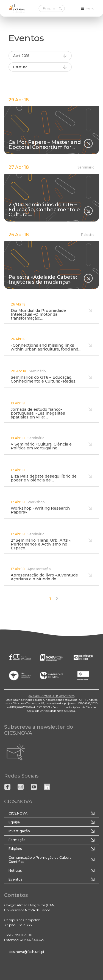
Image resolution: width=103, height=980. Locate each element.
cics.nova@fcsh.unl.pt (27, 952)
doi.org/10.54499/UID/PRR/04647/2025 (51, 696)
